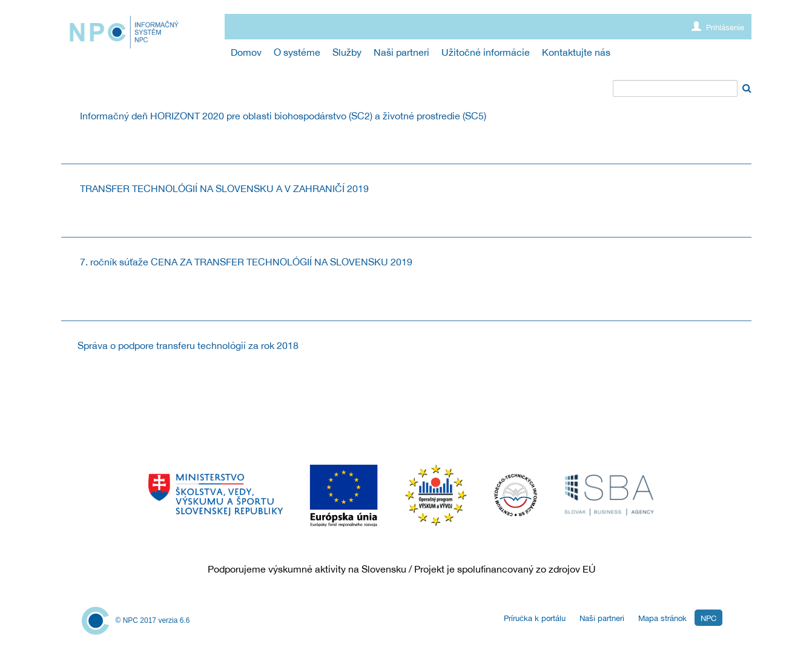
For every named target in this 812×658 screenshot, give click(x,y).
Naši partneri (602, 618)
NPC (708, 618)
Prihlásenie (718, 27)
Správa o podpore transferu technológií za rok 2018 (188, 345)
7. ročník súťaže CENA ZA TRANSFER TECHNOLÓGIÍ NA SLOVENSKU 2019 (246, 262)
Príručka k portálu (535, 618)
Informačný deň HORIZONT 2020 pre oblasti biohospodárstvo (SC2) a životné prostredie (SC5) (283, 116)
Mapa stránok (662, 618)
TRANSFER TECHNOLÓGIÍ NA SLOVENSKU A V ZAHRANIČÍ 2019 (224, 188)
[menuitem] (246, 52)
